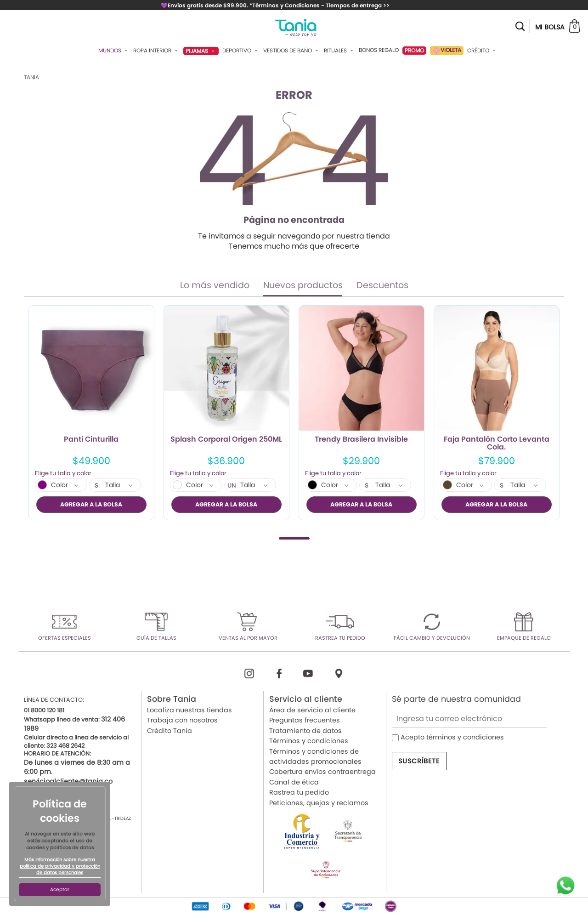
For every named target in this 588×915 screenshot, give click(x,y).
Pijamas (201, 51)
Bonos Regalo (379, 50)
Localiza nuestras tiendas (189, 710)
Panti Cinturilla (91, 440)
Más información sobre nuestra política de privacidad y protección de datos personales (60, 866)
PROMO (414, 50)
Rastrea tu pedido (299, 792)
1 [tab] (294, 538)
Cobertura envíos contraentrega (322, 772)
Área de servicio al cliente (312, 710)
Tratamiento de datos (305, 730)
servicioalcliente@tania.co (68, 781)
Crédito (482, 51)
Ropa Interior (156, 51)
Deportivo (241, 51)
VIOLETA (447, 50)
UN (232, 486)
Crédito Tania (170, 730)
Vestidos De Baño (292, 51)
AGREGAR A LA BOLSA (91, 504)
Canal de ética (294, 782)
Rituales (339, 51)
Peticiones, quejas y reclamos (319, 802)
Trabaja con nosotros (182, 720)
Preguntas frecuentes (305, 720)
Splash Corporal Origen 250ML (226, 440)
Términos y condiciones (309, 741)
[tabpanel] (91, 413)
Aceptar (60, 889)
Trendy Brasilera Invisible (361, 440)
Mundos (114, 51)
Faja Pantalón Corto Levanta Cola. (497, 443)
